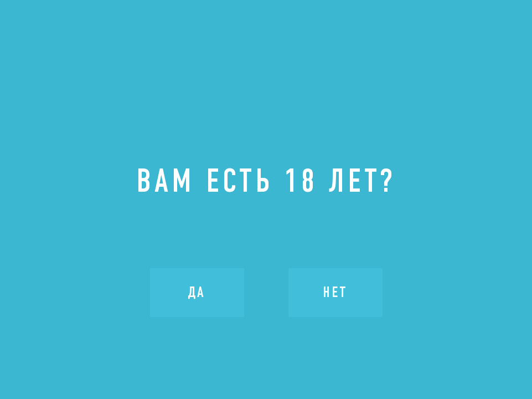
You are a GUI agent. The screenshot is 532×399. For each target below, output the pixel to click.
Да (197, 292)
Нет (335, 292)
